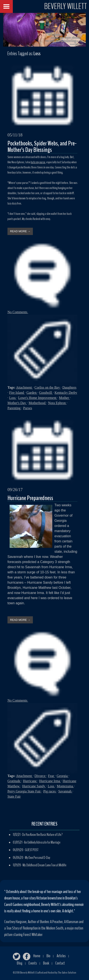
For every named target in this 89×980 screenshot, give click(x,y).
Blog (20, 963)
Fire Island (17, 393)
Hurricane (30, 781)
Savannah (65, 791)
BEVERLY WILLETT (66, 6)
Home (37, 956)
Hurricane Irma (50, 781)
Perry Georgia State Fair (25, 791)
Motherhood (37, 403)
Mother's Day (17, 403)
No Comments (18, 312)
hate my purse (38, 162)
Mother (64, 398)
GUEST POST (32, 850)
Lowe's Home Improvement (38, 398)
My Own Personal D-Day (38, 858)
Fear (51, 776)
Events (33, 963)
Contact (60, 963)
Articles (61, 956)
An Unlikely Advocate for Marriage (42, 842)
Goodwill (46, 393)
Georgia (63, 776)
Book (46, 963)
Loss (13, 398)
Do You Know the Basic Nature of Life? (42, 835)
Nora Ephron (57, 403)
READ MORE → (20, 231)
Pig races (50, 791)
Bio (48, 956)
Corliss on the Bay (48, 387)
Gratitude (14, 781)
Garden (32, 393)
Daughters (69, 387)
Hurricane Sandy (34, 786)
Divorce (41, 776)
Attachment (24, 387)
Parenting (14, 408)
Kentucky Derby (66, 393)
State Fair (14, 796)
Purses (28, 408)
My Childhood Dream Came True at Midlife (44, 865)
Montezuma (65, 786)
